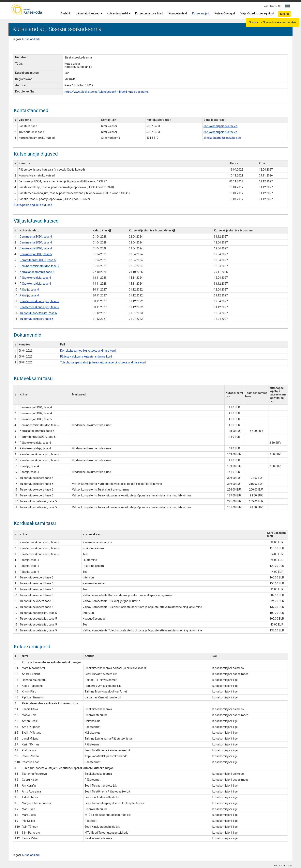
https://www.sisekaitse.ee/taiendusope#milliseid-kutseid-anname (107, 92)
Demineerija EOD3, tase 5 (36, 254)
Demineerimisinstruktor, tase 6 (39, 266)
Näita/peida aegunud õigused (33, 205)
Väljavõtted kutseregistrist (257, 14)
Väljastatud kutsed (88, 14)
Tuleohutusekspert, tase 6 (37, 319)
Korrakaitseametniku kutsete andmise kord (88, 351)
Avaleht (65, 14)
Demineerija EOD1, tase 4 (36, 237)
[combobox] (288, 7)
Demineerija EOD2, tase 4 (36, 249)
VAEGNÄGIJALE (273, 6)
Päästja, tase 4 (29, 290)
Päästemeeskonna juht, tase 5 (39, 301)
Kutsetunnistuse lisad (149, 14)
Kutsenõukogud (225, 14)
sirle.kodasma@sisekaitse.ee (222, 138)
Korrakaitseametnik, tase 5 (37, 272)
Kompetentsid (178, 14)
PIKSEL (289, 866)
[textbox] (287, 7)
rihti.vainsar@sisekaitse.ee (220, 126)
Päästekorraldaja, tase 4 (35, 278)
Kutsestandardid (118, 14)
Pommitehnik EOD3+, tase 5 (38, 260)
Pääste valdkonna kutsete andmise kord (86, 357)
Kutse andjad (201, 14)
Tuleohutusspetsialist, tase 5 (38, 313)
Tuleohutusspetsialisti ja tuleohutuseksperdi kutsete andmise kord (103, 363)
